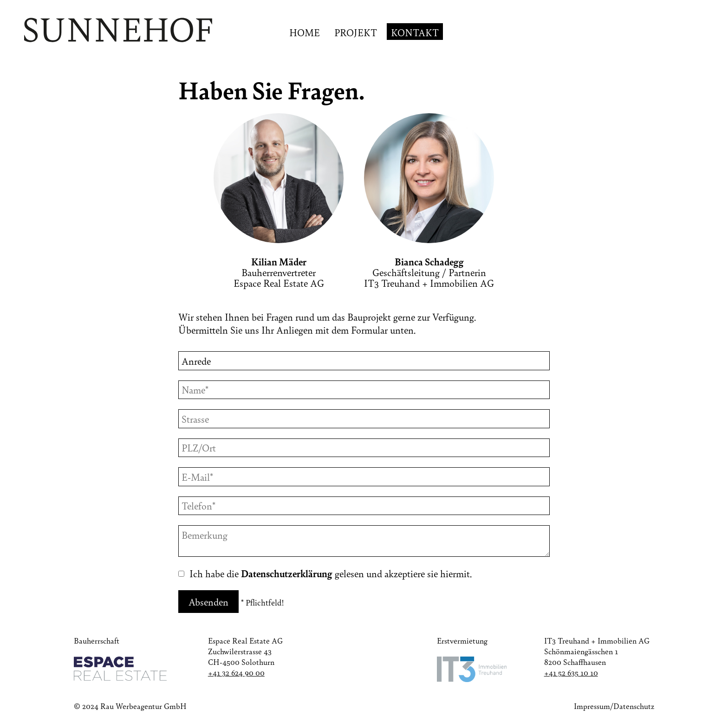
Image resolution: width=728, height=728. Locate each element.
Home (305, 32)
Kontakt (415, 32)
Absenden (208, 602)
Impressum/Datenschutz (614, 706)
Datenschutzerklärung (287, 573)
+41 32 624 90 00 (236, 673)
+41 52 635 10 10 (571, 673)
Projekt (356, 32)
